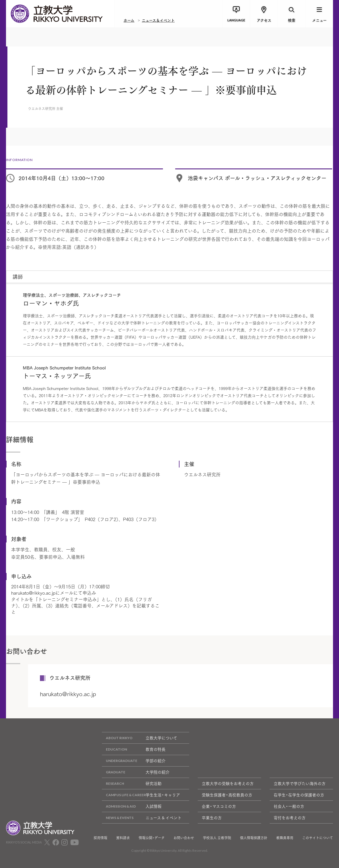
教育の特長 (134, 749)
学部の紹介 (134, 761)
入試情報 (132, 806)
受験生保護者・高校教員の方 (227, 795)
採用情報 (100, 838)
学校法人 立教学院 (217, 838)
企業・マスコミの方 (219, 806)
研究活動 (132, 783)
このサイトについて (318, 838)
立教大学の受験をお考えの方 (228, 783)
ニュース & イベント (142, 818)
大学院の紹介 (136, 772)
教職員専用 (285, 838)
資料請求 (123, 838)
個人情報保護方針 (254, 838)
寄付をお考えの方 (290, 818)
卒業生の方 (212, 818)
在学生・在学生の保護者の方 (299, 795)
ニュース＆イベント (158, 20)
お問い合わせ (184, 838)
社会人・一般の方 (289, 806)
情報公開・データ (152, 838)
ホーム (129, 20)
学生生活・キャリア (141, 795)
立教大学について (140, 738)
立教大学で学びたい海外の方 (300, 783)
